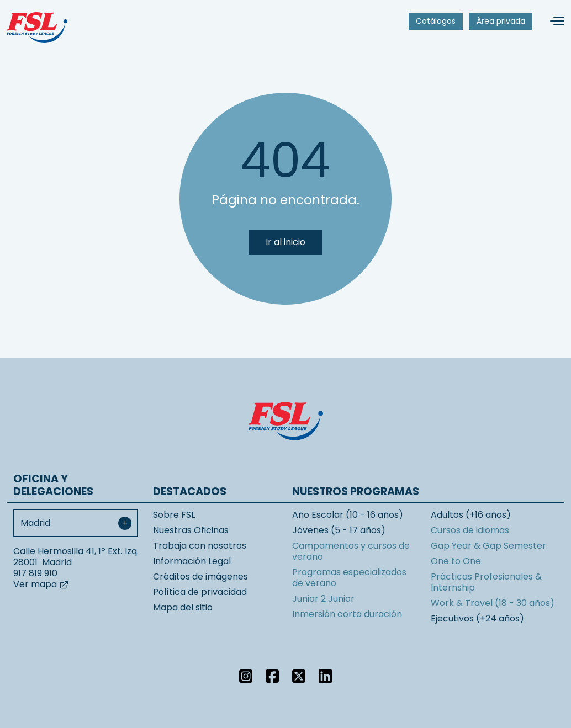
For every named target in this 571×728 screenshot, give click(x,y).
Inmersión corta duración (347, 614)
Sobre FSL (174, 515)
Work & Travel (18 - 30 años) (493, 603)
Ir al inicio (286, 242)
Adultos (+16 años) (471, 515)
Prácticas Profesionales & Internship (486, 582)
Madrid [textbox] (35, 523)
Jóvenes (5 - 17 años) (339, 530)
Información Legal (192, 561)
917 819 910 (35, 573)
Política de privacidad (200, 592)
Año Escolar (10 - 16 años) (348, 515)
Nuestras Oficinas (191, 530)
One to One (456, 561)
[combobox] (75, 523)
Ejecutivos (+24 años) (477, 618)
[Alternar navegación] (553, 21)
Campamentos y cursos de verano (351, 551)
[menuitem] (436, 22)
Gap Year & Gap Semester (488, 546)
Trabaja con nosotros (200, 546)
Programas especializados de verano (349, 578)
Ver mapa (41, 584)
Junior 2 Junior (323, 599)
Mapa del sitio (183, 607)
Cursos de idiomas (470, 530)
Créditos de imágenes (200, 576)
